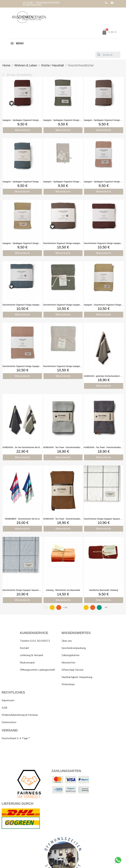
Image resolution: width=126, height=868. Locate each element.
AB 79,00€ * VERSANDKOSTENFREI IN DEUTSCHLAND (41, 4)
